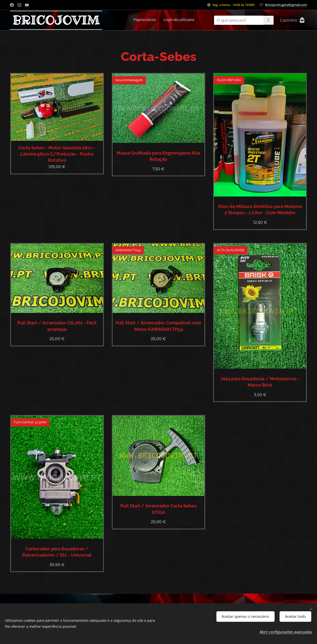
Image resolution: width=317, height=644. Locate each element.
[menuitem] (156, 20)
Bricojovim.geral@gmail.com (286, 5)
